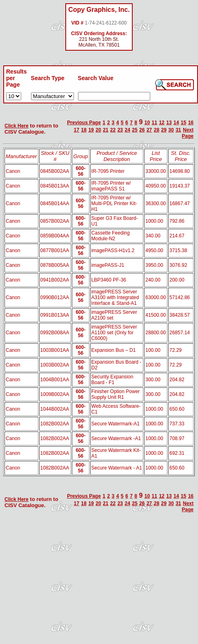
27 (149, 130)
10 (147, 123)
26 (142, 130)
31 (178, 130)
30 (171, 130)
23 (120, 130)
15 (184, 123)
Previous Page (84, 123)
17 (77, 130)
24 (127, 130)
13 (169, 123)
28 (157, 130)
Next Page (188, 133)
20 (98, 130)
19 (91, 130)
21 (106, 130)
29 (164, 130)
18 (84, 130)
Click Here (17, 126)
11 (155, 123)
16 (191, 123)
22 (113, 130)
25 (135, 130)
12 (161, 123)
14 (176, 123)
